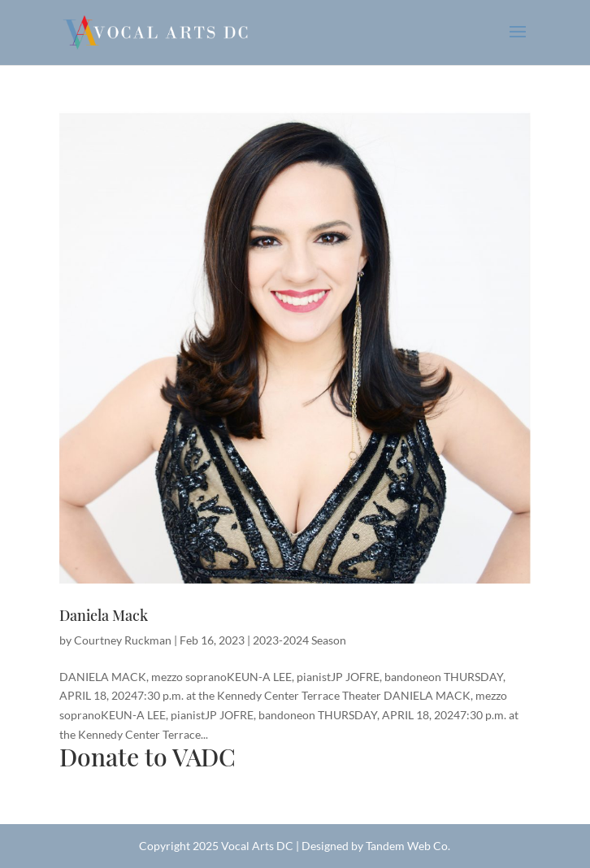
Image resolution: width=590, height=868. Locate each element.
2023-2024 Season (299, 640)
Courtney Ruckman (123, 640)
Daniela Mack (104, 615)
